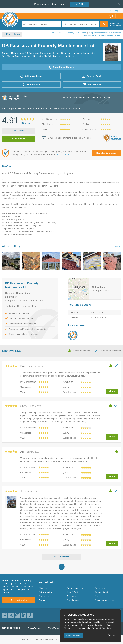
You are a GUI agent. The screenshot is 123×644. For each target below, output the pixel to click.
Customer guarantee (105, 600)
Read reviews (19, 131)
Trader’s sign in (114, 10)
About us (43, 588)
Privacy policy (46, 592)
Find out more (64, 155)
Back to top (62, 567)
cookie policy (85, 628)
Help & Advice (73, 592)
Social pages (73, 600)
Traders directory (103, 592)
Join (80, 4)
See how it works (18, 600)
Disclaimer (72, 596)
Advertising (100, 588)
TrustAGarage (34, 628)
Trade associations (76, 588)
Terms (42, 600)
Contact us (44, 596)
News (98, 596)
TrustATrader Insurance (59, 628)
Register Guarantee (106, 153)
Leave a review (18, 139)
